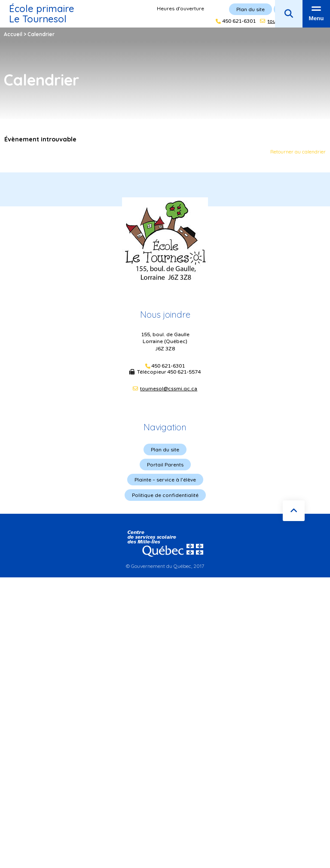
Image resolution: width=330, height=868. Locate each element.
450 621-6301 (168, 366)
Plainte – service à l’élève (165, 480)
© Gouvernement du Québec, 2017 (165, 566)
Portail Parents (165, 465)
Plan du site (165, 449)
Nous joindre (165, 314)
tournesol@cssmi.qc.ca (169, 389)
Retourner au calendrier (298, 152)
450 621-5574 (184, 372)
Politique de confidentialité (165, 495)
